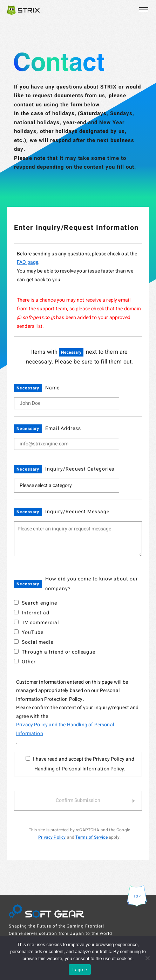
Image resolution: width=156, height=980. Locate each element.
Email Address (63, 428)
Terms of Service (91, 837)
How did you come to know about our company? (92, 584)
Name (52, 388)
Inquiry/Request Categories (80, 469)
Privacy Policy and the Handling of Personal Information (65, 729)
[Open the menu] (143, 9)
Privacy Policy (52, 837)
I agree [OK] (80, 970)
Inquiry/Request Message (77, 512)
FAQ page (28, 262)
